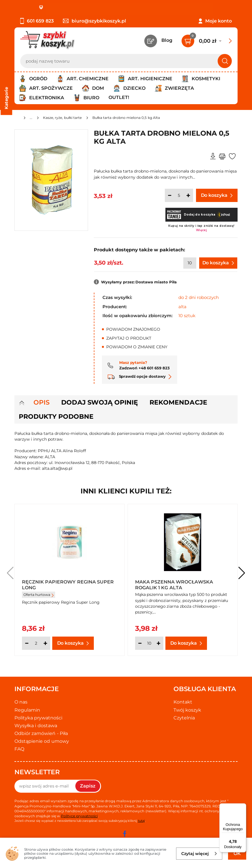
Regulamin (27, 710)
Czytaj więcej (199, 854)
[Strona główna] (17, 118)
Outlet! (119, 97)
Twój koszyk (187, 710)
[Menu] (243, 807)
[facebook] (125, 834)
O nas (21, 702)
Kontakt (183, 702)
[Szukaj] (225, 61)
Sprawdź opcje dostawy (140, 376)
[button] (242, 573)
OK (237, 853)
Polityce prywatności (79, 816)
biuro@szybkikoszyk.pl (95, 21)
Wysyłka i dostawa (36, 726)
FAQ (19, 749)
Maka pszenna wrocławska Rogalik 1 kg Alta (174, 584)
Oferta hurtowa (39, 595)
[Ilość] (179, 195)
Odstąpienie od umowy (42, 741)
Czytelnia (184, 718)
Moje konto (219, 21)
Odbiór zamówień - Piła (41, 733)
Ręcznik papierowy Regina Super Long (68, 584)
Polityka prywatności (38, 718)
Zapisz (88, 786)
